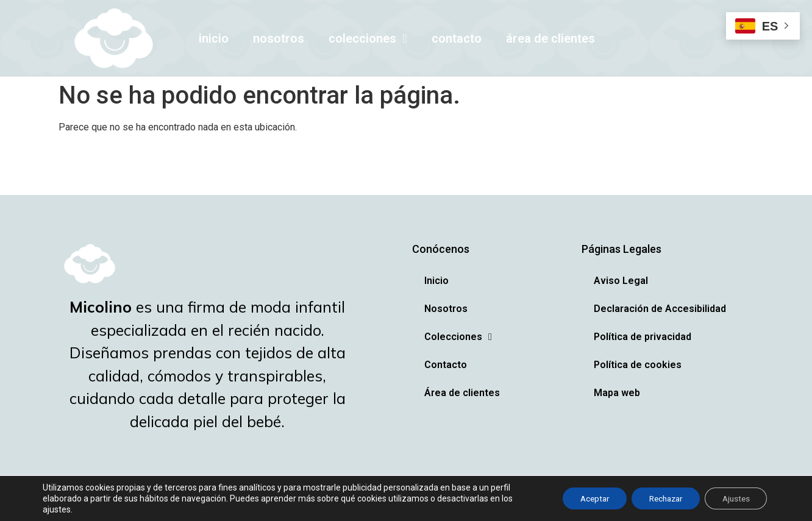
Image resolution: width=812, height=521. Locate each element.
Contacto (457, 38)
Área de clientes (550, 38)
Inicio (214, 38)
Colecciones (368, 38)
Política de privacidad (643, 337)
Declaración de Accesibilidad (660, 309)
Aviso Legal (621, 281)
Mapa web (617, 393)
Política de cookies (638, 365)
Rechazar (659, 498)
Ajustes (734, 498)
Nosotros (279, 38)
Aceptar (584, 498)
